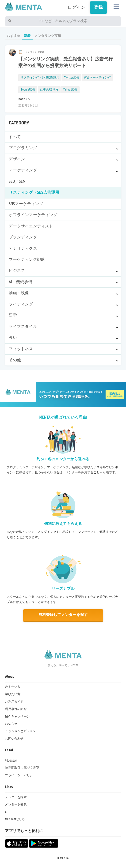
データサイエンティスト (31, 226)
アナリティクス (23, 249)
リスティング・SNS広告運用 (34, 193)
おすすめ (13, 36)
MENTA (64, 858)
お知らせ (11, 724)
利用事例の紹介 (16, 709)
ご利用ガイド (14, 702)
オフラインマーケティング (33, 215)
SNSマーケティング (26, 204)
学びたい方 (13, 694)
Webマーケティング (98, 78)
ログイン (77, 7)
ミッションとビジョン (20, 731)
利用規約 (11, 761)
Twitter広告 (72, 78)
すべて (15, 137)
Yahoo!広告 (70, 90)
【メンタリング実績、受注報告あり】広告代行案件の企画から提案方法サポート (66, 62)
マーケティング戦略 (27, 260)
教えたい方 (13, 687)
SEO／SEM (17, 182)
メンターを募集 (16, 805)
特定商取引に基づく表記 (22, 768)
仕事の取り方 (49, 90)
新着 (27, 36)
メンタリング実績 (48, 36)
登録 (98, 7)
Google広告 (28, 90)
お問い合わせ (14, 739)
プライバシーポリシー (20, 775)
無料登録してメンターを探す (63, 615)
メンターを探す (16, 797)
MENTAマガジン (15, 819)
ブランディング (23, 237)
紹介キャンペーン (17, 717)
